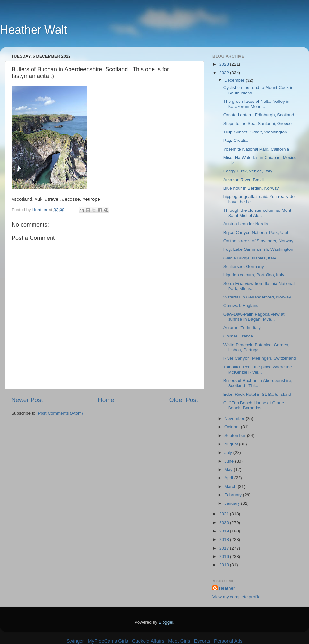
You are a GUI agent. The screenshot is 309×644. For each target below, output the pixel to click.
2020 (225, 523)
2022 (225, 73)
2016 (225, 556)
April (229, 478)
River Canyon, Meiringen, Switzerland (260, 358)
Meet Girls (179, 641)
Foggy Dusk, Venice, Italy (248, 171)
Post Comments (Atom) (61, 413)
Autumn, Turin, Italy (242, 328)
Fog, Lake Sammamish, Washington (258, 249)
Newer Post (27, 400)
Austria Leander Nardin (246, 224)
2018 (225, 539)
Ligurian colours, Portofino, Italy (254, 275)
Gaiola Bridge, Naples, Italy (250, 258)
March (231, 487)
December (235, 80)
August (232, 444)
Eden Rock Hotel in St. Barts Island (257, 394)
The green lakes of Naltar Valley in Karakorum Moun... (256, 104)
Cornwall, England (241, 305)
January (233, 503)
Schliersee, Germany (244, 266)
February (234, 495)
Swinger (75, 641)
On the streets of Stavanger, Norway (258, 241)
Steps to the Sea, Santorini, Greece (257, 124)
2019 (225, 531)
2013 (225, 565)
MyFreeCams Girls (108, 641)
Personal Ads (228, 641)
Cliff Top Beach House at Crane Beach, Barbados (254, 405)
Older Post (184, 400)
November (235, 419)
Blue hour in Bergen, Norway (251, 188)
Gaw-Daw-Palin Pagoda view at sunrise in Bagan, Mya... (254, 317)
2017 (225, 548)
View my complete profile (237, 597)
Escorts (202, 641)
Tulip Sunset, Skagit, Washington (255, 132)
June (230, 461)
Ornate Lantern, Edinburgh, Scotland (259, 115)
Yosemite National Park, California (256, 149)
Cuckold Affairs (148, 641)
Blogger (166, 622)
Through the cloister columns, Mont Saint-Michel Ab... (257, 213)
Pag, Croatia (235, 140)
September (236, 436)
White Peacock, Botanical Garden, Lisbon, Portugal (257, 347)
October (233, 427)
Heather (227, 588)
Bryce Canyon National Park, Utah (257, 233)
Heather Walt (34, 30)
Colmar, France (238, 336)
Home (106, 400)
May (229, 469)
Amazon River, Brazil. (244, 180)
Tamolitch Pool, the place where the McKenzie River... (258, 370)
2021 (225, 514)
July (229, 452)
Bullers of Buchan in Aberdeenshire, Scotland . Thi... (258, 383)
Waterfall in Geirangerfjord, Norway (257, 297)
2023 (225, 64)
